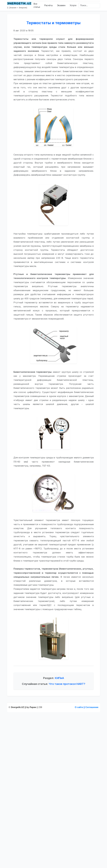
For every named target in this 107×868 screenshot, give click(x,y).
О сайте (79, 707)
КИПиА (59, 695)
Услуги (73, 5)
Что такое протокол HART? (67, 701)
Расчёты (49, 5)
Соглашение (92, 707)
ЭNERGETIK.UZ (19, 3)
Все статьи (37, 5)
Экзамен (61, 5)
